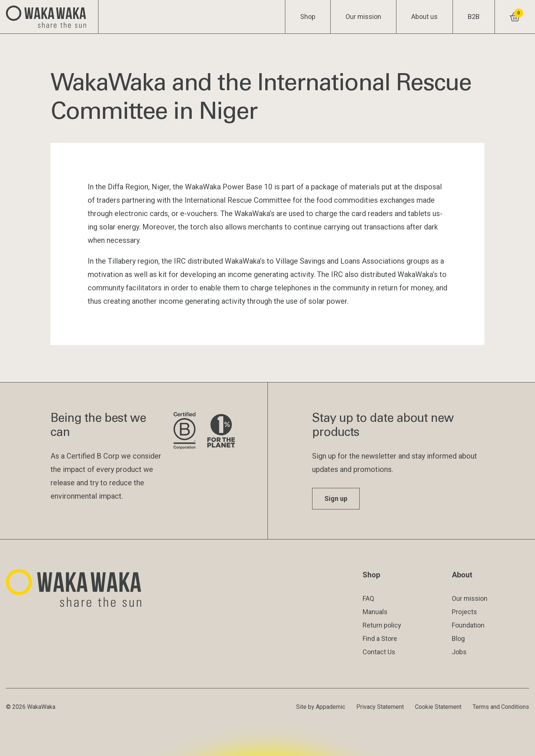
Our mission (363, 17)
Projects (464, 612)
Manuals (375, 612)
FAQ (368, 598)
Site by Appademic (321, 707)
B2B (474, 17)
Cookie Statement (438, 707)
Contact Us (379, 652)
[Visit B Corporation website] (184, 431)
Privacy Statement (380, 707)
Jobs (459, 652)
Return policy (382, 625)
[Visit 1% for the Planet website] (221, 431)
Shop (308, 17)
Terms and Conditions (501, 707)
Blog (458, 638)
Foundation (468, 625)
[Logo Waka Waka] (49, 17)
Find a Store (380, 638)
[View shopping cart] (515, 17)
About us (424, 17)
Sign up (336, 498)
